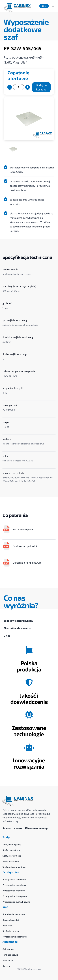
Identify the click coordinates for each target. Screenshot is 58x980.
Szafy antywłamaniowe (14, 867)
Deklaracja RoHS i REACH (22, 563)
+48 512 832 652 (13, 828)
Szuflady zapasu (11, 931)
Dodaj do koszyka (41, 87)
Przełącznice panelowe (14, 879)
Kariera (6, 966)
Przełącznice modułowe (14, 885)
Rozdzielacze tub (11, 920)
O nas (8, 636)
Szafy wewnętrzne (12, 844)
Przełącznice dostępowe (15, 896)
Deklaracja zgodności (20, 546)
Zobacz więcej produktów (20, 621)
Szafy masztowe (11, 861)
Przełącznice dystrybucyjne (16, 902)
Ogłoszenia (8, 949)
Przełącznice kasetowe (14, 891)
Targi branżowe (10, 955)
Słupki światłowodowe (14, 914)
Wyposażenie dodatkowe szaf (26, 29)
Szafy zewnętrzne (11, 850)
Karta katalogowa (18, 529)
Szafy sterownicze (12, 856)
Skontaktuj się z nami (17, 628)
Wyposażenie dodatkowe (15, 937)
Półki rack (7, 925)
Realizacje (8, 960)
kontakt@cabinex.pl (37, 828)
